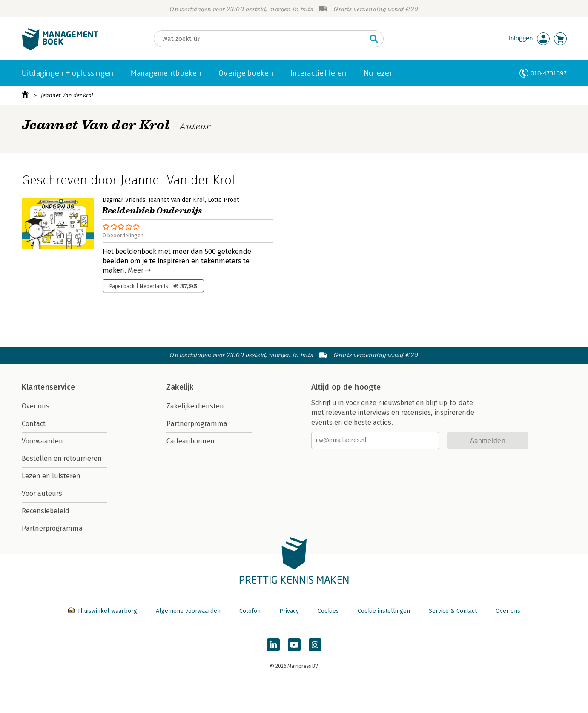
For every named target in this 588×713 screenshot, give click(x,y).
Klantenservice (49, 387)
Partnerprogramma (52, 528)
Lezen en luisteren (51, 476)
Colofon (250, 611)
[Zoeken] (260, 39)
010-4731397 (549, 73)
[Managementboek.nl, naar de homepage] (60, 48)
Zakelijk (180, 387)
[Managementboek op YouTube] (294, 645)
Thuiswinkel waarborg (103, 611)
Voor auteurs (42, 493)
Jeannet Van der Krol (67, 95)
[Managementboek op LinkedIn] (273, 645)
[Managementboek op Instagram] (315, 645)
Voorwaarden (42, 441)
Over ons (36, 406)
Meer (136, 270)
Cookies (328, 611)
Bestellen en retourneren (62, 459)
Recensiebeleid (46, 511)
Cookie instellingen (384, 611)
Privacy (289, 611)
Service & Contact (453, 611)
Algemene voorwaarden (188, 611)
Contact (34, 424)
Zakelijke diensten (195, 406)
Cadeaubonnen (191, 441)
